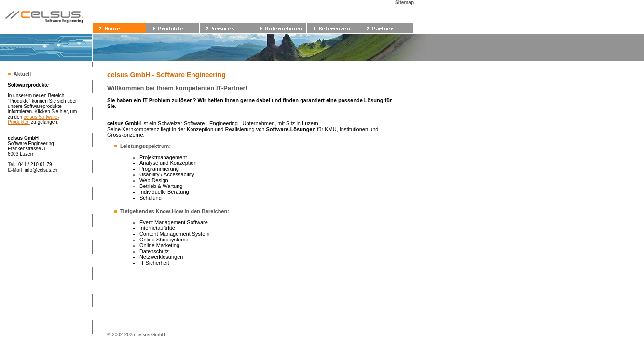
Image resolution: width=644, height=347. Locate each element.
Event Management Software (174, 222)
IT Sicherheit (154, 263)
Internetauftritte (157, 228)
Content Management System (175, 234)
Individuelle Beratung (164, 192)
